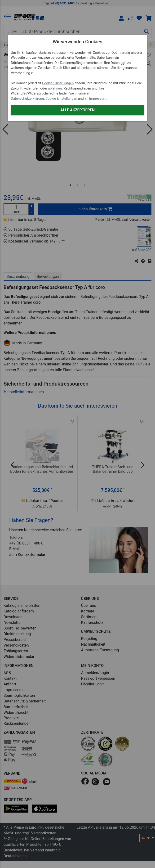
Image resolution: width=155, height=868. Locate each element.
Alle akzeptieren (77, 110)
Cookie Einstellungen (58, 83)
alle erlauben (86, 68)
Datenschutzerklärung (27, 99)
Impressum (98, 99)
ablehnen (55, 88)
